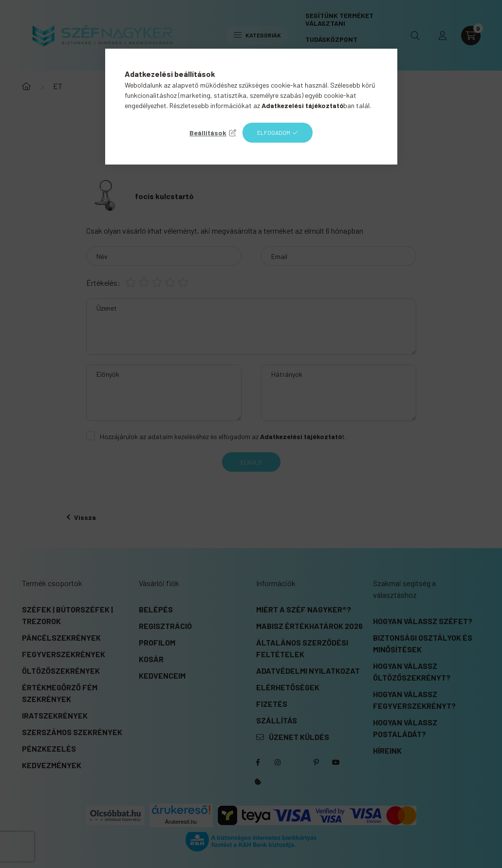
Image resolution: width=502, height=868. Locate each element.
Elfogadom (274, 132)
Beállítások (208, 133)
